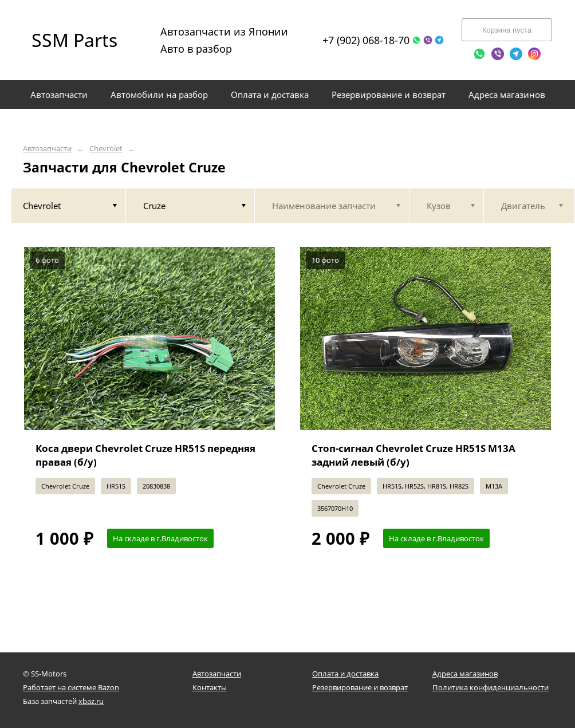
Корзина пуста (507, 30)
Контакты (210, 687)
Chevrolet (106, 149)
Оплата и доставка (345, 674)
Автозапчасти (47, 149)
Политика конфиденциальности (491, 687)
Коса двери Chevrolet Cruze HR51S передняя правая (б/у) (145, 455)
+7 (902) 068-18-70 (366, 40)
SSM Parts (74, 40)
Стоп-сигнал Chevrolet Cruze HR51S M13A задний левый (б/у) (413, 455)
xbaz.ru (91, 701)
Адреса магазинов (465, 674)
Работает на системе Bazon (71, 687)
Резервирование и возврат (360, 687)
